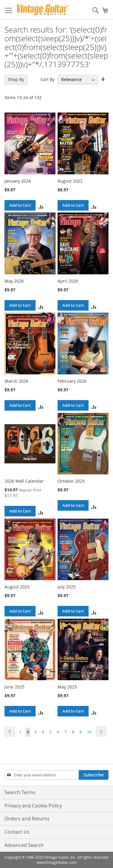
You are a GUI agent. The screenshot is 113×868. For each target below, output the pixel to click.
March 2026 (16, 381)
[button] (41, 206)
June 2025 (14, 687)
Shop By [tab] (16, 79)
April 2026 (68, 281)
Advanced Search (24, 845)
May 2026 (14, 281)
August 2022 (70, 181)
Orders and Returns (27, 819)
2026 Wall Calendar (24, 481)
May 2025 (67, 687)
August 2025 (17, 587)
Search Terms (20, 792)
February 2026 (72, 381)
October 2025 (71, 481)
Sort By (47, 79)
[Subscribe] (94, 775)
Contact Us (17, 832)
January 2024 (18, 181)
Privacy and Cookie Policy (33, 806)
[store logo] (43, 10)
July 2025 (67, 587)
